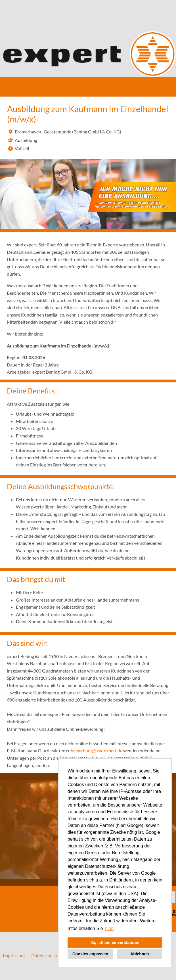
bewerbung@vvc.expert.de (97, 750)
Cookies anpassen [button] (90, 954)
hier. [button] (109, 928)
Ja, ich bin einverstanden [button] (115, 943)
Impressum (14, 955)
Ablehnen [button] (140, 954)
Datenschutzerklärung (53, 955)
